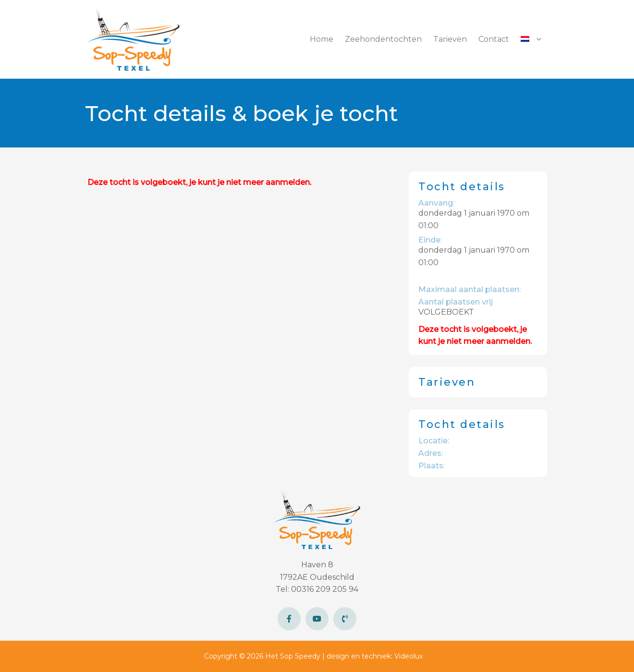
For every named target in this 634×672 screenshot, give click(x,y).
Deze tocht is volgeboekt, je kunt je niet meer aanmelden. (199, 182)
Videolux (408, 656)
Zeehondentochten (383, 39)
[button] (531, 39)
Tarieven (450, 39)
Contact (494, 39)
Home (322, 39)
